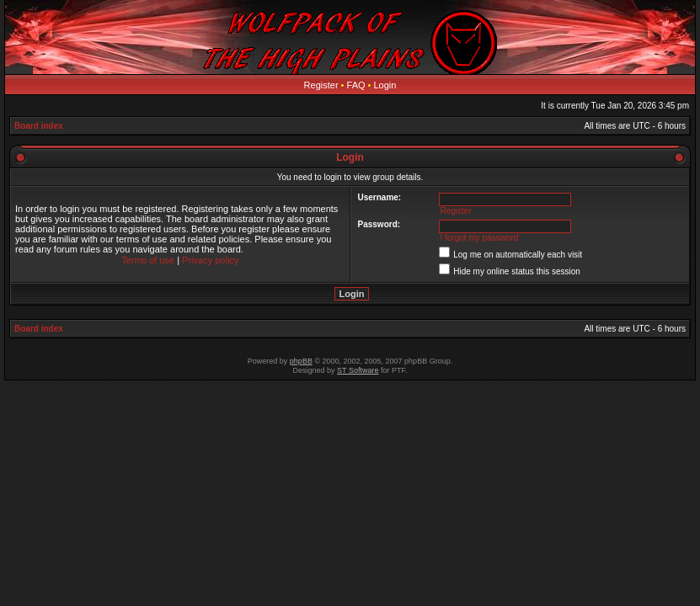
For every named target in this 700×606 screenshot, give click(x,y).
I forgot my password (479, 238)
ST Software (358, 370)
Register (321, 85)
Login (385, 85)
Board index (39, 126)
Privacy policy (210, 260)
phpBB (301, 361)
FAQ (356, 85)
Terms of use (148, 260)
